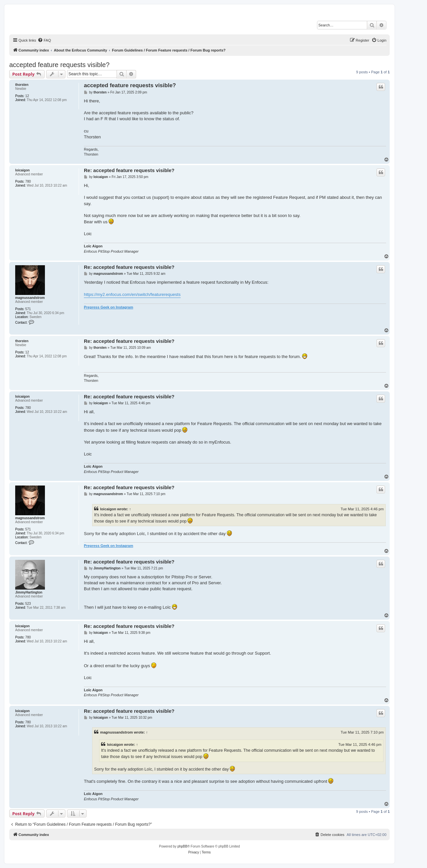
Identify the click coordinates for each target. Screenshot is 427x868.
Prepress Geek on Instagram (108, 307)
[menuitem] (44, 40)
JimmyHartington (29, 592)
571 (28, 309)
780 (28, 181)
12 (27, 96)
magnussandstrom (30, 298)
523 (28, 604)
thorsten (22, 85)
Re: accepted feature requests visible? (129, 170)
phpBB (182, 846)
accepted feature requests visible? (59, 65)
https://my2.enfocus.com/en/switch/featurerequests (132, 294)
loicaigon (22, 170)
